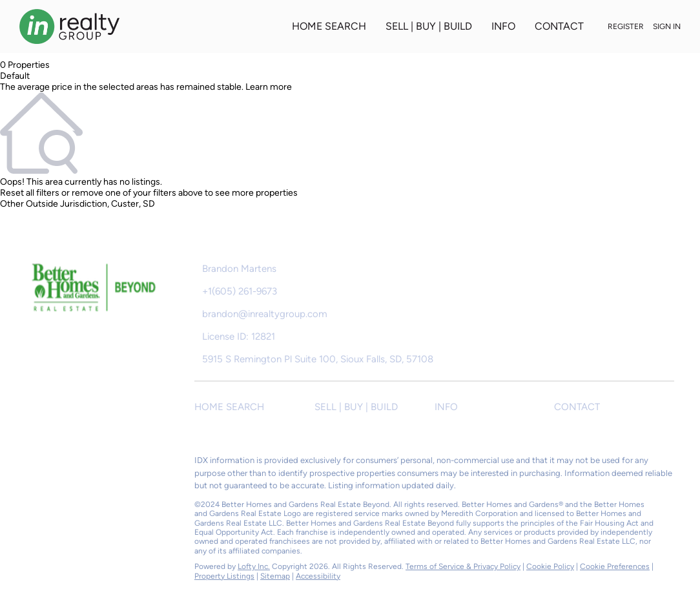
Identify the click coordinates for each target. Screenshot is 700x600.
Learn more (269, 87)
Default (15, 76)
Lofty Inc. (254, 566)
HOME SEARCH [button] (329, 26)
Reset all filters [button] (30, 193)
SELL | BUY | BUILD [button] (429, 26)
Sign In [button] (667, 26)
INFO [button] (503, 26)
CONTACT (559, 26)
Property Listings (224, 576)
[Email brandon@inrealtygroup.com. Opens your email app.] (295, 314)
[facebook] (36, 464)
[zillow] (61, 464)
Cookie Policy (550, 566)
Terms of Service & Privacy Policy (463, 566)
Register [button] (626, 26)
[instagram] (87, 464)
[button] (254, 407)
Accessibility (318, 576)
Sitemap (275, 576)
